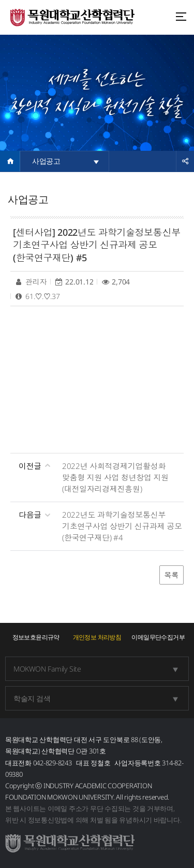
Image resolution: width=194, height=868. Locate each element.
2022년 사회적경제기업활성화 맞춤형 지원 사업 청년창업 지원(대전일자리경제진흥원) (115, 477)
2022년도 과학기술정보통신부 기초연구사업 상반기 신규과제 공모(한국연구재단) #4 (122, 526)
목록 (171, 575)
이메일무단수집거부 (158, 637)
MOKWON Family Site (47, 669)
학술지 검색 (32, 698)
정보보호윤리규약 (36, 637)
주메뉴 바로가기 (0, 0)
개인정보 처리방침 (97, 637)
